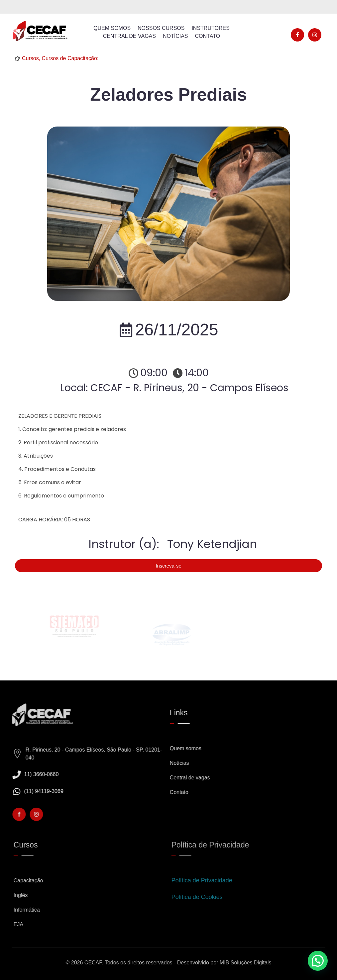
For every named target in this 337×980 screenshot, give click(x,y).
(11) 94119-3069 (49, 791)
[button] (318, 961)
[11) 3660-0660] (21, 775)
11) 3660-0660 (46, 774)
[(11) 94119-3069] (21, 792)
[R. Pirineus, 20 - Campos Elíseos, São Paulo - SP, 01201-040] (22, 754)
